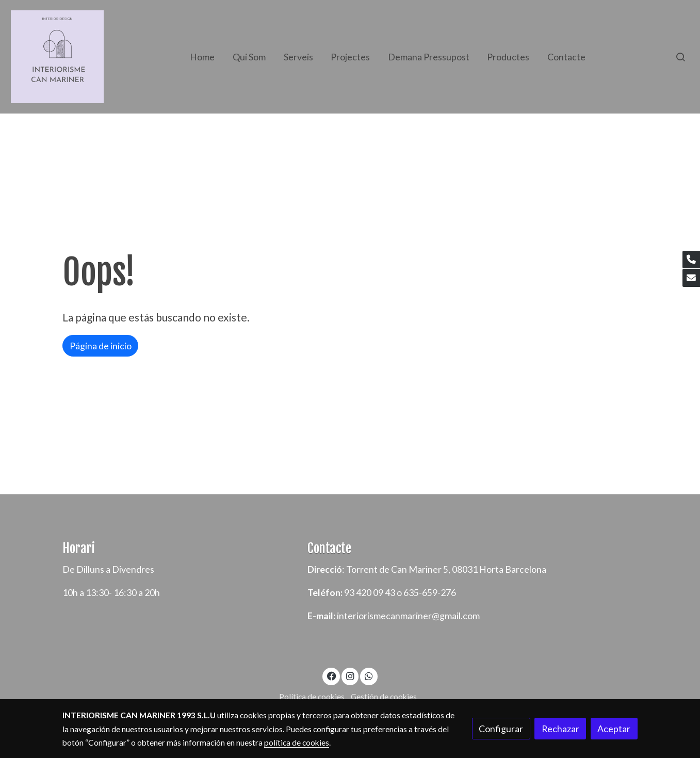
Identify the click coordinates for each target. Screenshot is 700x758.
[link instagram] (350, 675)
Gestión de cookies (384, 697)
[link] (57, 57)
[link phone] (691, 260)
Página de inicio (101, 346)
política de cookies (297, 743)
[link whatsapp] (369, 675)
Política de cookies (312, 697)
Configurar (501, 729)
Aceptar (614, 729)
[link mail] (691, 278)
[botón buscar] (680, 57)
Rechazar (560, 729)
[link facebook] (331, 675)
